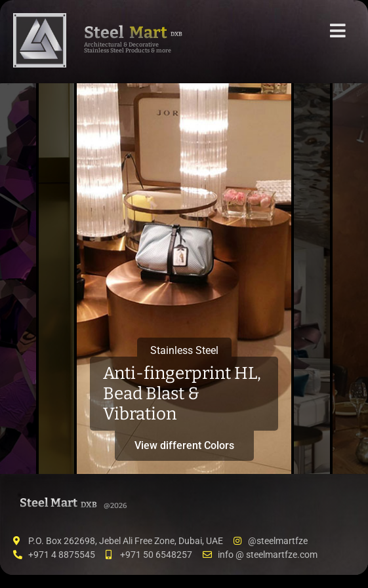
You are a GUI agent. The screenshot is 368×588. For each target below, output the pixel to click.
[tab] (18, 279)
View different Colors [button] (184, 445)
